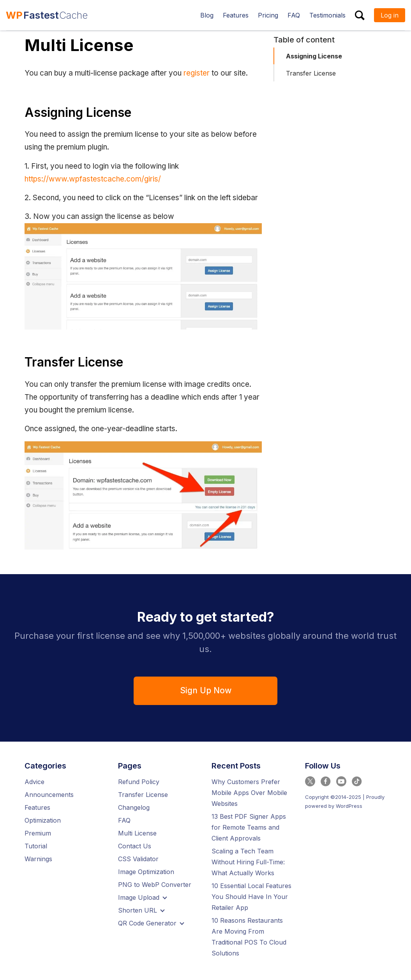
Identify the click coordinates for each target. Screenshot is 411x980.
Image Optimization (146, 872)
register (197, 73)
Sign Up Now (206, 690)
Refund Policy (139, 782)
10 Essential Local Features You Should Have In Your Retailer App (251, 897)
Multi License (137, 833)
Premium (38, 833)
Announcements (49, 795)
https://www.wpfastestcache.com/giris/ (93, 179)
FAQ (124, 820)
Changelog (134, 807)
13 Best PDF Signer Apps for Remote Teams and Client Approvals (249, 827)
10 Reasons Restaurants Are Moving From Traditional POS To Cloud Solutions (249, 937)
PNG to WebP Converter (155, 885)
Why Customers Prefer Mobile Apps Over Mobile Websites (249, 793)
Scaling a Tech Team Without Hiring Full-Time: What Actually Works (248, 862)
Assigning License (314, 56)
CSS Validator (138, 859)
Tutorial (36, 846)
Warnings (38, 859)
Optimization (43, 820)
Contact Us (135, 846)
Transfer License (311, 73)
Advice (34, 782)
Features (37, 807)
